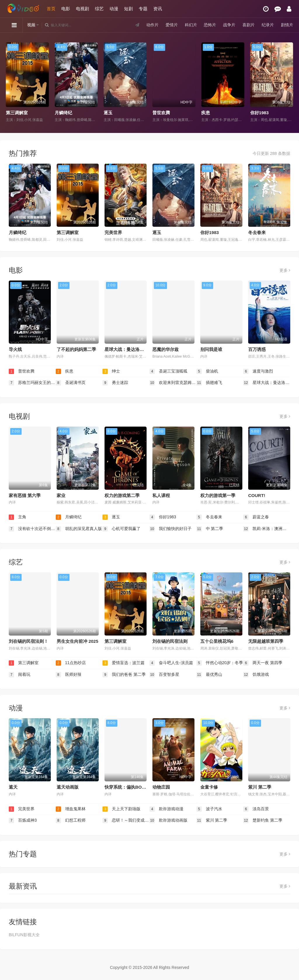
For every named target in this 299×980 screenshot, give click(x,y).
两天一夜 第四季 (263, 663)
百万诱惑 (257, 349)
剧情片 (287, 25)
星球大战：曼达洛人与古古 (131, 349)
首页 (51, 9)
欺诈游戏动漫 (166, 809)
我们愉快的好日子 (171, 529)
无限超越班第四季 (266, 641)
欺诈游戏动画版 (168, 820)
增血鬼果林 (71, 809)
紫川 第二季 (260, 787)
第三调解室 (17, 113)
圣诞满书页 (71, 383)
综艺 (99, 9)
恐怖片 (210, 25)
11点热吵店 (71, 663)
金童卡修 (209, 787)
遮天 (13, 787)
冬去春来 (257, 232)
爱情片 (172, 25)
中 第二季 (210, 529)
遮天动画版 (68, 787)
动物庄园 (161, 787)
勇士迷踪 (115, 383)
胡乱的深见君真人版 (79, 529)
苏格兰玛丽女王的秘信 (32, 383)
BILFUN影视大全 (24, 935)
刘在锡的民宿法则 (170, 641)
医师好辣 (69, 675)
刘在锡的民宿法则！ (28, 641)
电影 (66, 9)
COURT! (257, 495)
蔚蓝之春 (256, 517)
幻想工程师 (71, 820)
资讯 (158, 9)
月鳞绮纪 (63, 113)
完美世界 (113, 232)
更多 (285, 270)
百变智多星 (164, 675)
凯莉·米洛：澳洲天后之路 (267, 529)
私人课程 (161, 495)
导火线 (15, 349)
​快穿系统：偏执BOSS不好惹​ (133, 787)
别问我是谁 (211, 349)
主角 (18, 517)
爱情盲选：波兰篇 (124, 663)
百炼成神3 (23, 820)
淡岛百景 (256, 809)
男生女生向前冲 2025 (78, 641)
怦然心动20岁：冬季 (220, 663)
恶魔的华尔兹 (166, 349)
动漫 (114, 9)
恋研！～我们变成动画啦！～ (126, 820)
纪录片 (268, 25)
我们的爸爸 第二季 (124, 675)
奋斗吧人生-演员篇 (171, 663)
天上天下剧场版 (121, 809)
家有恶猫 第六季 (25, 495)
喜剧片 (248, 25)
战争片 (229, 25)
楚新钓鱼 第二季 (263, 820)
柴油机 (207, 371)
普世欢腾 (161, 113)
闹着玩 (20, 675)
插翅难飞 (209, 383)
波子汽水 (209, 809)
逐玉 (108, 113)
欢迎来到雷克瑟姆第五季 (173, 383)
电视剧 (82, 9)
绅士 (111, 371)
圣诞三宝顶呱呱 (168, 371)
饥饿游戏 (256, 675)
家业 (61, 495)
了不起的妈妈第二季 (76, 349)
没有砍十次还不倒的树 (32, 529)
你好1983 (259, 113)
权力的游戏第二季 (122, 495)
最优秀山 (209, 675)
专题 (143, 9)
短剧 (128, 9)
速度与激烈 (258, 371)
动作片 (152, 25)
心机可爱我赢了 (121, 529)
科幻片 (191, 25)
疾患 (206, 113)
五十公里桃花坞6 (217, 641)
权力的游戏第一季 (218, 495)
